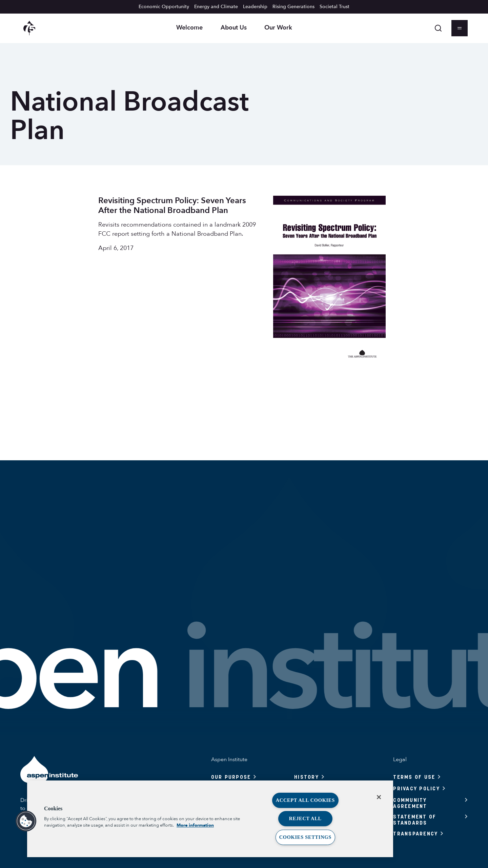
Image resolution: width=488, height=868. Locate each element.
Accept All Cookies (305, 800)
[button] (26, 821)
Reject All (305, 818)
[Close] (379, 797)
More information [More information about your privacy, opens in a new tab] (195, 825)
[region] (210, 819)
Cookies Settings (305, 837)
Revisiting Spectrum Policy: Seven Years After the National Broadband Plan (172, 206)
